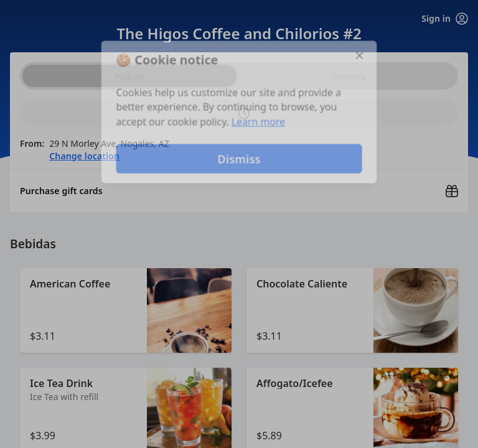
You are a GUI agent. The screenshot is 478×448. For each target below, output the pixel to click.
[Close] (361, 55)
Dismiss (239, 159)
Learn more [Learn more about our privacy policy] (259, 122)
